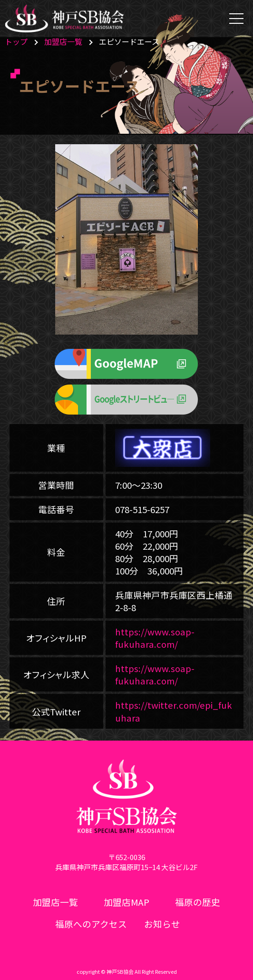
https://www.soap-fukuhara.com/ (155, 638)
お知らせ (162, 924)
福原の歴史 (198, 902)
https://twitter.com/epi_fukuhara (174, 711)
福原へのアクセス (91, 924)
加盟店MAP (126, 902)
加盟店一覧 (63, 41)
